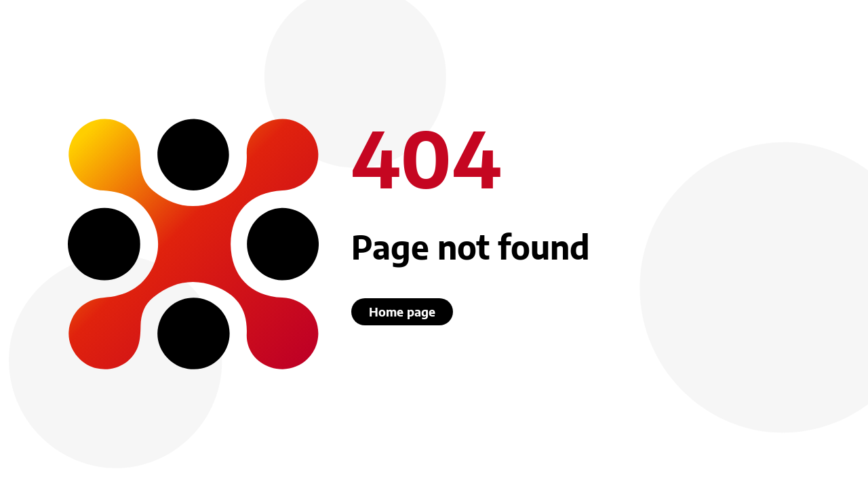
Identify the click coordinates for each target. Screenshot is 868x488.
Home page (402, 311)
